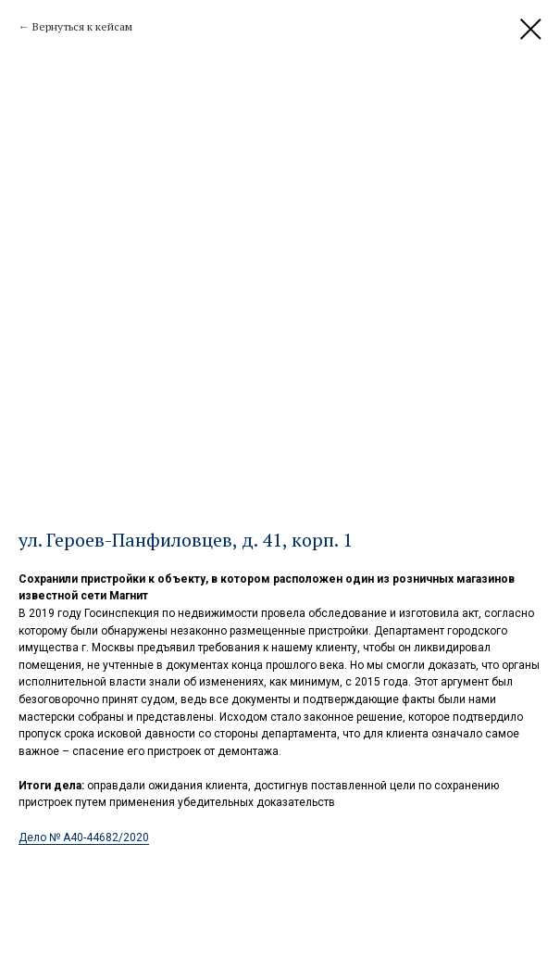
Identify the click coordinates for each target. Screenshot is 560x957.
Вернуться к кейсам (82, 26)
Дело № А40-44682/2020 (84, 837)
